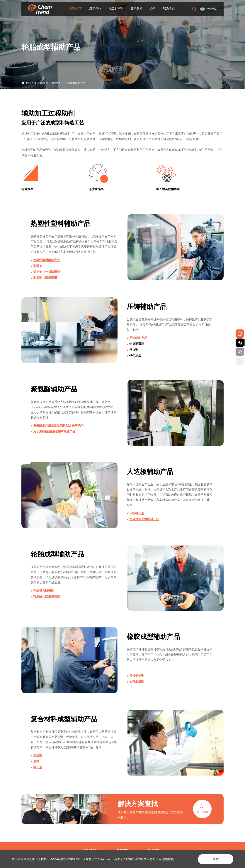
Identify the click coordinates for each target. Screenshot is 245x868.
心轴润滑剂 (137, 689)
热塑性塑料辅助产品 (47, 260)
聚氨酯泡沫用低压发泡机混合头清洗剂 (58, 428)
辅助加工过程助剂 (51, 83)
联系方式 (169, 8)
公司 (153, 8)
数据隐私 (168, 859)
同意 (216, 859)
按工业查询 (116, 8)
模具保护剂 (137, 683)
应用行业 (95, 8)
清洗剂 (38, 763)
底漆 (36, 769)
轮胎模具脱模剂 (44, 598)
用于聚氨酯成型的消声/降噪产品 (54, 434)
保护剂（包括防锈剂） (48, 272)
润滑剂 (38, 266)
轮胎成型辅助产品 (75, 83)
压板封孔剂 (137, 517)
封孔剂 (38, 775)
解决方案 (76, 8)
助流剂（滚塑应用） (47, 278)
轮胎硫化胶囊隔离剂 (47, 604)
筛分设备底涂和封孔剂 (144, 523)
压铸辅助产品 (138, 339)
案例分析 (137, 8)
